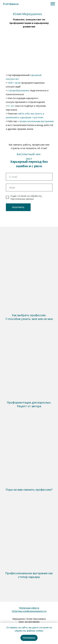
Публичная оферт (28, 608)
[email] (29, 177)
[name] (29, 188)
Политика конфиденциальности (29, 611)
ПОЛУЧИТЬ (18, 207)
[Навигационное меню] (53, 4)
